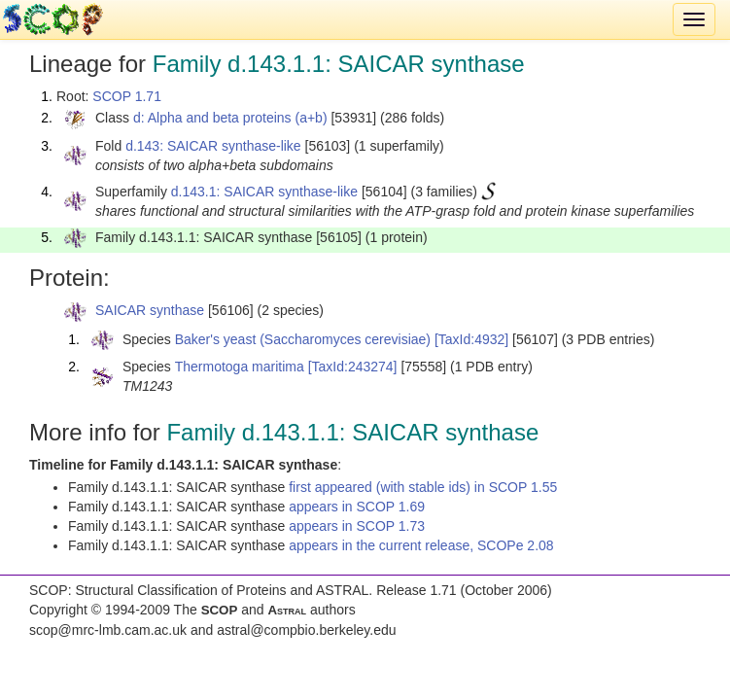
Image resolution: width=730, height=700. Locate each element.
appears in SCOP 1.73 (357, 526)
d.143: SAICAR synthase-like (213, 146)
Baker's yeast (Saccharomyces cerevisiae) (303, 339)
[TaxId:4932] (471, 339)
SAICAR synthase (150, 310)
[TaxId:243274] (353, 367)
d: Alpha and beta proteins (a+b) (230, 118)
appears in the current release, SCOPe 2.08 (421, 545)
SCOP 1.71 (127, 96)
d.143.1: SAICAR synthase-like (264, 192)
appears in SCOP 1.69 (357, 507)
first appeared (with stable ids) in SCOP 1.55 (423, 487)
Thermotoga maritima (240, 367)
